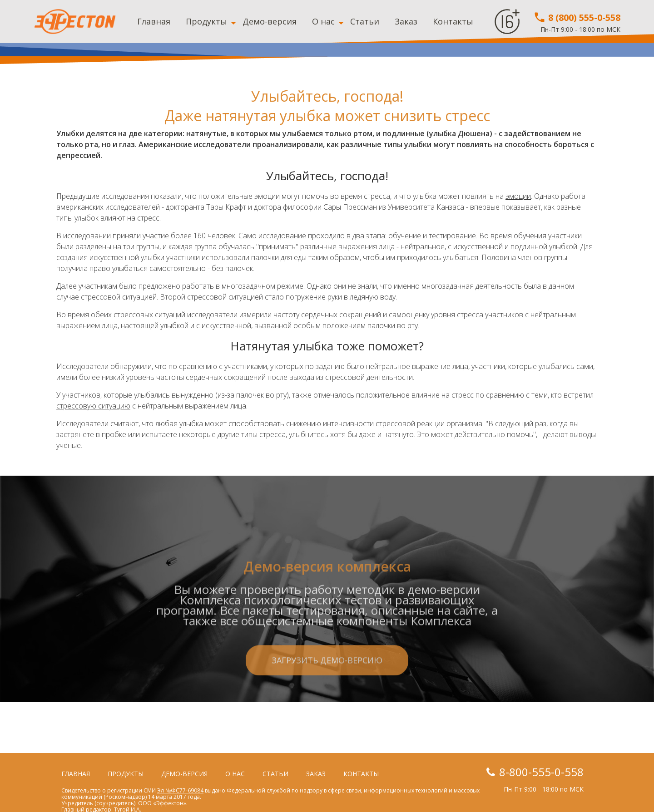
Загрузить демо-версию (327, 698)
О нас (323, 21)
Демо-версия (270, 21)
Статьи (365, 21)
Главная (154, 21)
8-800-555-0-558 (541, 772)
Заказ (406, 21)
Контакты (453, 21)
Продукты (206, 21)
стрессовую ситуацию (93, 406)
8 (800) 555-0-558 (577, 17)
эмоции (518, 196)
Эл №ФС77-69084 (180, 790)
